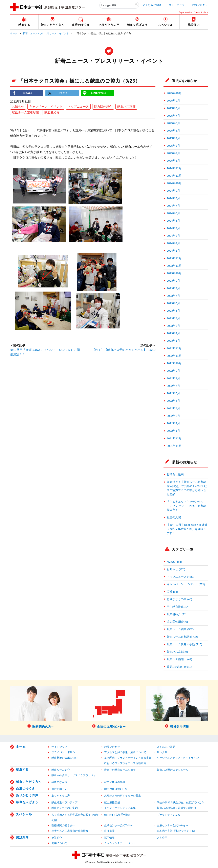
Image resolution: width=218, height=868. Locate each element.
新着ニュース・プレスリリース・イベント (46, 33)
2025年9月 (173, 101)
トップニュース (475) (180, 577)
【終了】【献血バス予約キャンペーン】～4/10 (124, 350)
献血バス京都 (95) (178, 652)
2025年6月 (173, 123)
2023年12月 (174, 258)
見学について (59, 843)
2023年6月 (173, 303)
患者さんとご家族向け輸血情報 (70, 831)
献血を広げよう (27, 802)
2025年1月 (173, 161)
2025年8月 (173, 108)
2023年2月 (173, 333)
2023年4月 (173, 318)
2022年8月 (173, 378)
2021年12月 (174, 438)
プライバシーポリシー (65, 752)
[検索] (119, 5)
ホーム (14, 33)
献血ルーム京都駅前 (26, 112)
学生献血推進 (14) (178, 607)
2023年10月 (174, 273)
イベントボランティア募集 (120, 808)
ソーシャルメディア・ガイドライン (178, 758)
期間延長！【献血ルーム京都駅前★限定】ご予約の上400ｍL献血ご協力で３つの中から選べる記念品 (187, 488)
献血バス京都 (126, 107)
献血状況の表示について (66, 758)
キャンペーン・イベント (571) (186, 584)
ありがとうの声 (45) (179, 599)
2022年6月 (173, 393)
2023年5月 (173, 311)
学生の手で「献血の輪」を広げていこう (180, 802)
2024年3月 (173, 236)
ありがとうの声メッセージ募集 (123, 796)
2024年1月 (173, 251)
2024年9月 (173, 191)
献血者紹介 (52, 112)
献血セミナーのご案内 (65, 808)
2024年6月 (173, 213)
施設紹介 (57, 838)
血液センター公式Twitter (118, 825)
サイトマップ (177, 5)
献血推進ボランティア (65, 802)
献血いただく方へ (29, 782)
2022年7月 (173, 386)
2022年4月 (173, 408)
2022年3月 (173, 416)
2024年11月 (174, 176)
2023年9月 (173, 281)
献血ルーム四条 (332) (180, 629)
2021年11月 (174, 446)
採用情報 (109, 838)
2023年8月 (173, 288)
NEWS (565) (174, 562)
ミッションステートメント (120, 843)
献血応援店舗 (112, 802)
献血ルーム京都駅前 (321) (183, 637)
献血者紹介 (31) (177, 614)
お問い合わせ (200, 5)
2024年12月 (174, 168)
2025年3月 (173, 146)
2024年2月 (173, 243)
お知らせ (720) (176, 569)
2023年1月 (173, 341)
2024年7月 (173, 206)
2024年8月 (173, 198)
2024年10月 (174, 183)
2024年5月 (173, 221)
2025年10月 (174, 93)
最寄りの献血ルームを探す (120, 770)
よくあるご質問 (152, 5)
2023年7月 (173, 296)
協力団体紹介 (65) (178, 622)
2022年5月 (173, 401)
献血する (22, 769)
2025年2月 (173, 153)
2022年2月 (173, 423)
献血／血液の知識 (115, 782)
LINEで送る (99, 93)
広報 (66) (172, 592)
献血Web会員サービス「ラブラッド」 (74, 775)
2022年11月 (174, 356)
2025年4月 (173, 138)
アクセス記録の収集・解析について (125, 752)
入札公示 (162, 838)
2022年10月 (174, 363)
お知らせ (18, 107)
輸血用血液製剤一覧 (116, 789)
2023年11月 (174, 266)
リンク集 (162, 752)
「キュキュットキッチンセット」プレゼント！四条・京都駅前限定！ (187, 506)
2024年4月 (173, 228)
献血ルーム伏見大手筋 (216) (184, 644)
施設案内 (22, 837)
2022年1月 (173, 431)
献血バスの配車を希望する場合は (177, 808)
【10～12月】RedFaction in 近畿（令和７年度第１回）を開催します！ (187, 529)
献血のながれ (59, 782)
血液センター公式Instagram (173, 825)
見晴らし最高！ (177, 474)
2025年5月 (173, 131)
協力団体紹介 (103, 107)
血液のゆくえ (26, 789)
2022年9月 (173, 371)
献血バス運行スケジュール (173, 770)
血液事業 (109, 831)
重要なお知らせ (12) (179, 667)
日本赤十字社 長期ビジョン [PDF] (177, 831)
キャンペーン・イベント (46, 107)
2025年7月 (173, 116)
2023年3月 (173, 326)
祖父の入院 (174, 517)
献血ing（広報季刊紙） (118, 815)
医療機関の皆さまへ (63, 825)
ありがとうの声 (27, 795)
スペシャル (24, 814)
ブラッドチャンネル (169, 815)
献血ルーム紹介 (61, 770)
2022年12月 (174, 348)
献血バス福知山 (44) (179, 659)
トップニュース (78, 107)
